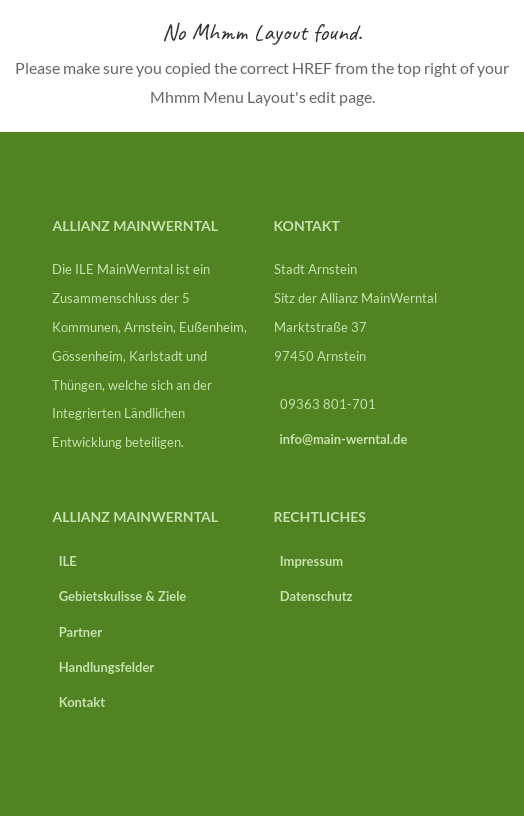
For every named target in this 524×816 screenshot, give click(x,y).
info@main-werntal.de (344, 439)
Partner (77, 632)
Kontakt (78, 702)
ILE (64, 561)
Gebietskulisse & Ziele (119, 596)
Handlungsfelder (103, 667)
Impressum (309, 561)
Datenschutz (313, 596)
